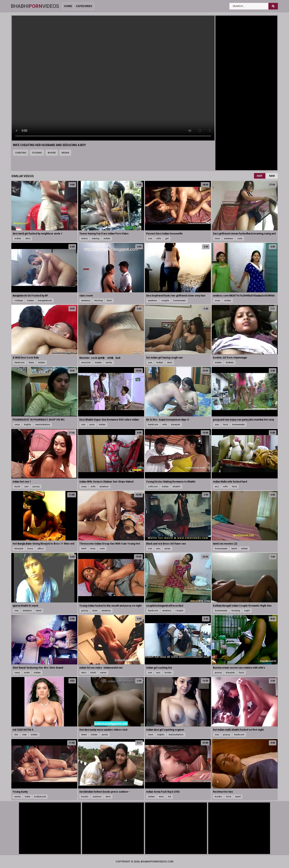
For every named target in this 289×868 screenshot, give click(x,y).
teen (217, 238)
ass (217, 487)
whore (52, 153)
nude (27, 673)
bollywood (40, 797)
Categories (84, 6)
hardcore (19, 363)
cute (102, 549)
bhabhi (177, 487)
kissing (99, 300)
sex (150, 238)
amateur (229, 238)
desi (28, 238)
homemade (179, 300)
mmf (84, 549)
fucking (37, 153)
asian (167, 549)
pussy (36, 487)
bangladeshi (45, 300)
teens (85, 238)
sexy (217, 300)
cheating (21, 153)
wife (159, 238)
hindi (93, 673)
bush (17, 487)
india (27, 797)
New (272, 176)
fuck (226, 425)
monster (86, 363)
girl (167, 238)
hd (169, 797)
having (96, 238)
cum (240, 238)
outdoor (97, 797)
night (247, 611)
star (24, 735)
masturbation (43, 425)
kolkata (230, 363)
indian (65, 153)
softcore (153, 487)
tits (16, 735)
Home (68, 6)
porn (92, 425)
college (19, 300)
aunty (109, 363)
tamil (234, 549)
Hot (260, 176)
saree (103, 673)
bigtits (28, 425)
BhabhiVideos (35, 6)
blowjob (176, 425)
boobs (168, 673)
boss (30, 549)
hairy (31, 363)
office (41, 549)
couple (165, 300)
